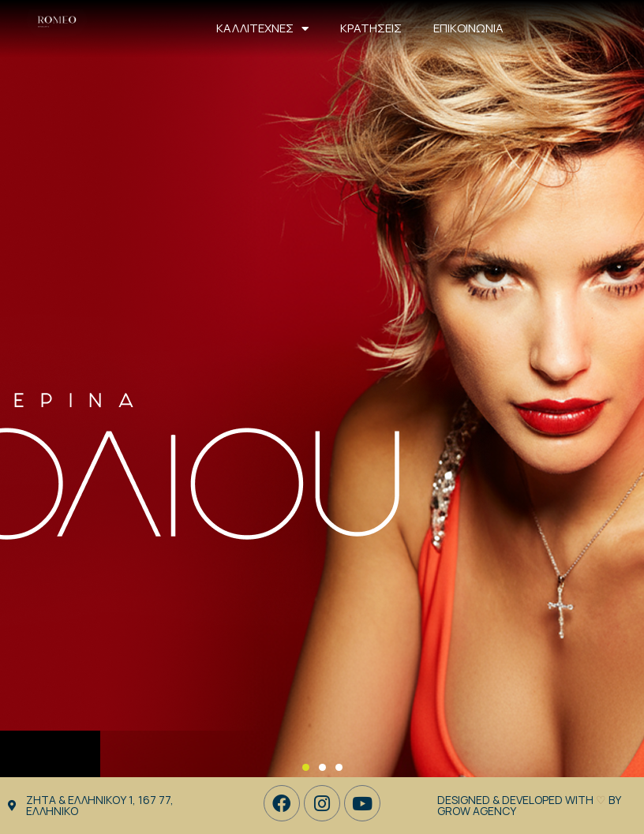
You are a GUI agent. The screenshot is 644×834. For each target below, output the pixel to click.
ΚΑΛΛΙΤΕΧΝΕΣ (262, 29)
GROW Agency (477, 811)
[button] (306, 767)
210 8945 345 (612, 28)
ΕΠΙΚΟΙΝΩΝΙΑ (468, 28)
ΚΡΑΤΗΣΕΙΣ (371, 28)
